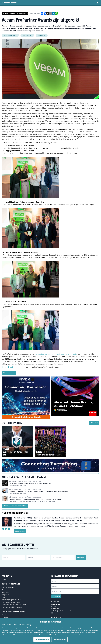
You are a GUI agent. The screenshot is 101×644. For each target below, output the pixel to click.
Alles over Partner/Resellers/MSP (15, 506)
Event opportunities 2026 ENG (12, 607)
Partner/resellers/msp (10, 35)
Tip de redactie (9, 373)
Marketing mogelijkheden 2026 (12, 600)
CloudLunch (6, 617)
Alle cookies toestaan (42, 639)
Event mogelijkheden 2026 (11, 602)
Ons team (5, 590)
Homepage (5, 592)
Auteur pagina (20, 531)
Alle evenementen (8, 587)
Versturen (81, 557)
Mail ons (54, 613)
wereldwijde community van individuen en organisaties (56, 354)
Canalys (4, 615)
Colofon (4, 597)
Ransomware (42, 35)
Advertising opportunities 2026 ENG (14, 605)
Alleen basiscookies (59, 639)
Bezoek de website (9, 367)
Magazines (5, 595)
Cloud (4, 580)
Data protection (27, 35)
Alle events (94, 423)
